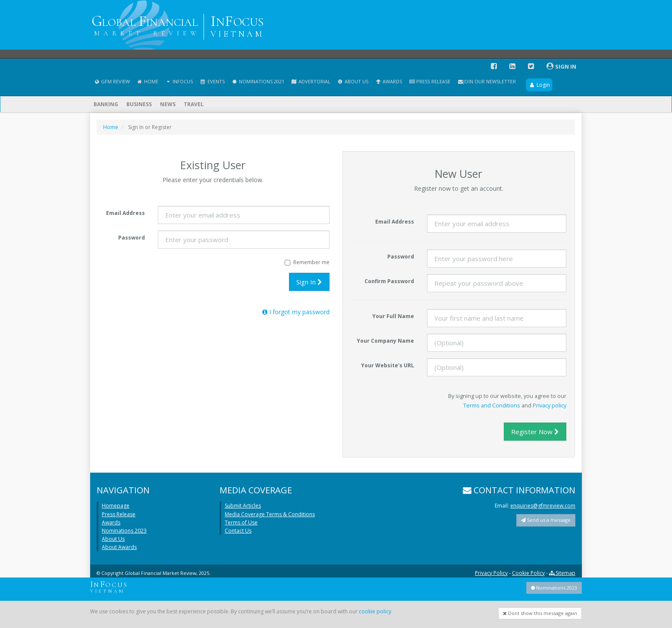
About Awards (119, 547)
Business (139, 104)
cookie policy (375, 611)
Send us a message (546, 520)
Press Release (430, 81)
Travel (194, 104)
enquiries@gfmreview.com (543, 506)
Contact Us (238, 531)
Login (539, 85)
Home (148, 81)
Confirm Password (389, 281)
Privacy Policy (491, 573)
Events (212, 81)
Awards (389, 81)
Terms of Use (241, 522)
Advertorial (311, 81)
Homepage (116, 506)
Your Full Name (393, 316)
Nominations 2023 (124, 531)
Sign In (309, 282)
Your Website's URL (388, 365)
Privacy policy (550, 405)
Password (132, 238)
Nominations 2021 (258, 81)
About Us (353, 81)
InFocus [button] (179, 81)
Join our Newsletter (487, 81)
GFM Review (112, 81)
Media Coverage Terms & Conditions (270, 514)
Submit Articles (243, 506)
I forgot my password (296, 312)
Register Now (535, 432)
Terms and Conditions (492, 405)
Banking (106, 104)
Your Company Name (385, 341)
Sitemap (562, 573)
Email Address (126, 213)
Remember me (307, 262)
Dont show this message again (540, 613)
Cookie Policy (528, 573)
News (168, 104)
